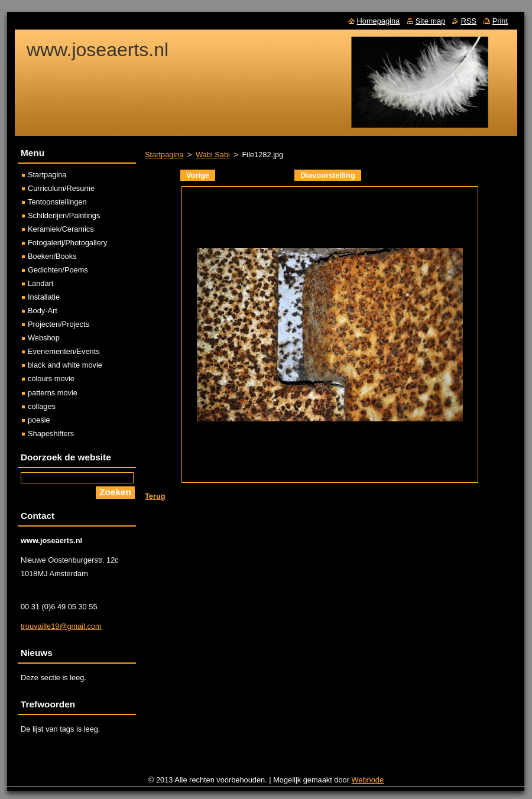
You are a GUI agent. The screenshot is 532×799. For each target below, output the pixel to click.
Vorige (198, 175)
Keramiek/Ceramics (61, 229)
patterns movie (53, 393)
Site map (431, 21)
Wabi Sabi (213, 155)
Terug (155, 496)
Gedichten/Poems (58, 270)
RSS (469, 21)
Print (500, 21)
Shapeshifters (51, 433)
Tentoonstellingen (57, 202)
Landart (40, 283)
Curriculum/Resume (61, 188)
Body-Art (43, 311)
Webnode (368, 780)
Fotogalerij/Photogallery (67, 243)
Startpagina (164, 155)
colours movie (51, 379)
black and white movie (65, 365)
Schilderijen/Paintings (64, 215)
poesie (39, 420)
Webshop (44, 338)
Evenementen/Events (64, 351)
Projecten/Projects (59, 324)
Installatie (44, 297)
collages (42, 406)
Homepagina (379, 21)
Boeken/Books (52, 256)
